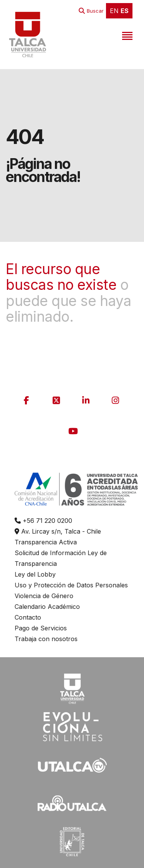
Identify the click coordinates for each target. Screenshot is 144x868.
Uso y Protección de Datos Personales (71, 585)
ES (125, 11)
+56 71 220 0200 (43, 521)
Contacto (28, 617)
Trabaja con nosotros (46, 639)
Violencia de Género (44, 596)
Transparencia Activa (46, 542)
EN (114, 11)
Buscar (95, 11)
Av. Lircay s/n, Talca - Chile (58, 531)
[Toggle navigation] (126, 35)
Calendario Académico (47, 607)
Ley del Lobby (35, 574)
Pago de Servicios (41, 628)
